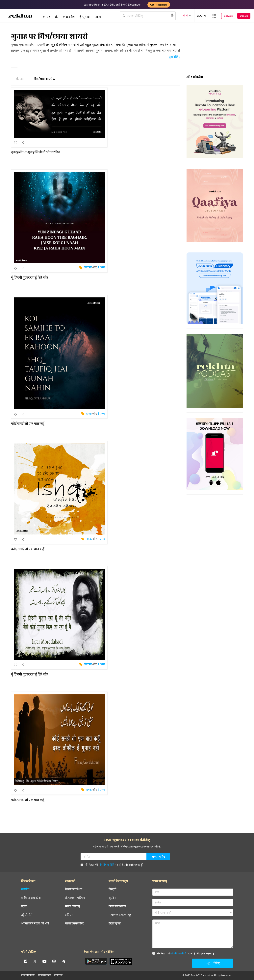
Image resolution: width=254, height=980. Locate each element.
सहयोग (25, 889)
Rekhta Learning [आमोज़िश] (120, 915)
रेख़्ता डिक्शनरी (117, 906)
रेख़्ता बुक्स (115, 923)
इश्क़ (89, 413)
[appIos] (121, 961)
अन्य (98, 17)
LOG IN (201, 16)
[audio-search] (172, 15)
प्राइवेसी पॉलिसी (28, 975)
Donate (244, 16)
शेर (20, 79)
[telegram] (63, 961)
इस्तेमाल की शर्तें (44, 975)
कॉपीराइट (58, 975)
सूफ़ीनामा (114, 898)
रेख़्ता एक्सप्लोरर (74, 923)
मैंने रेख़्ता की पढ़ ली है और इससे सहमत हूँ (112, 865)
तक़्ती (24, 906)
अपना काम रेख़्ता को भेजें (35, 923)
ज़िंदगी (88, 267)
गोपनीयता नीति (106, 865)
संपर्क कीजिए (72, 906)
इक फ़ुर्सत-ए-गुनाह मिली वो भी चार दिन (36, 152)
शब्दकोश (69, 17)
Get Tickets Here (159, 5)
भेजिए (213, 963)
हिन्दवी (112, 889)
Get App (228, 16)
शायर (46, 17)
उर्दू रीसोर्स (27, 915)
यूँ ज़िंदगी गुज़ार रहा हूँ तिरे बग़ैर (30, 277)
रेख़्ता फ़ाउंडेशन (74, 889)
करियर (69, 915)
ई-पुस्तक (85, 17)
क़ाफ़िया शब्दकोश (31, 898)
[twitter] (35, 961)
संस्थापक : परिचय (75, 898)
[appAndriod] (96, 961)
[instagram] (54, 961)
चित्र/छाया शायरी (44, 79)
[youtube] (44, 961)
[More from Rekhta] (214, 16)
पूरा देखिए (175, 57)
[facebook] (25, 961)
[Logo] (20, 16)
